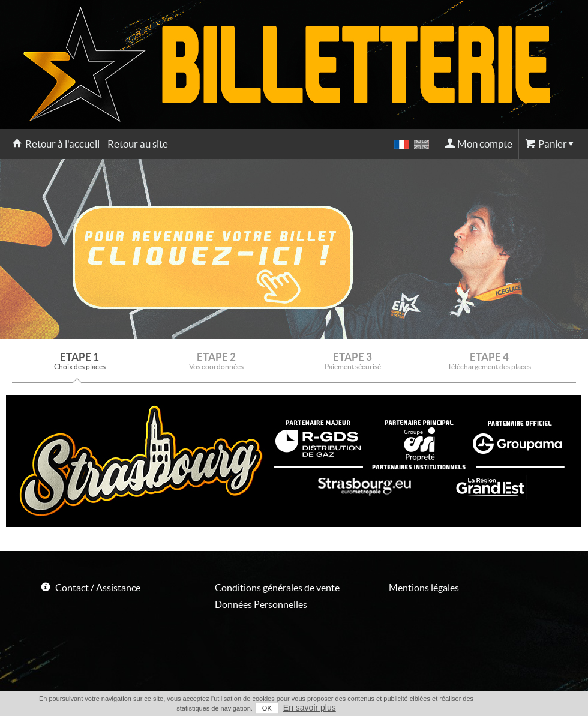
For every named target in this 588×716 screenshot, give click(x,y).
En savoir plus (310, 708)
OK (267, 708)
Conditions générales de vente (277, 588)
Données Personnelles (261, 604)
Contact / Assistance (98, 588)
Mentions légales (424, 588)
